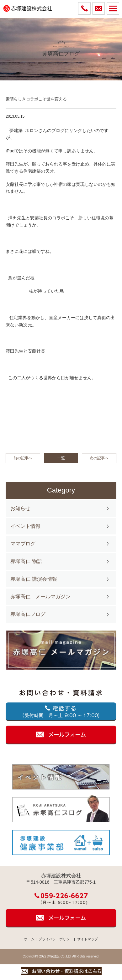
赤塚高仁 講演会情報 (34, 579)
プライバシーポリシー (56, 939)
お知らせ (20, 508)
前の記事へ (23, 458)
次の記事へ (99, 458)
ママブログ (23, 544)
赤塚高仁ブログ (28, 614)
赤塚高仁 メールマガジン (40, 597)
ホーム (29, 939)
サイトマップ (88, 939)
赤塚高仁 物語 (26, 561)
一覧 (61, 458)
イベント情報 (25, 526)
